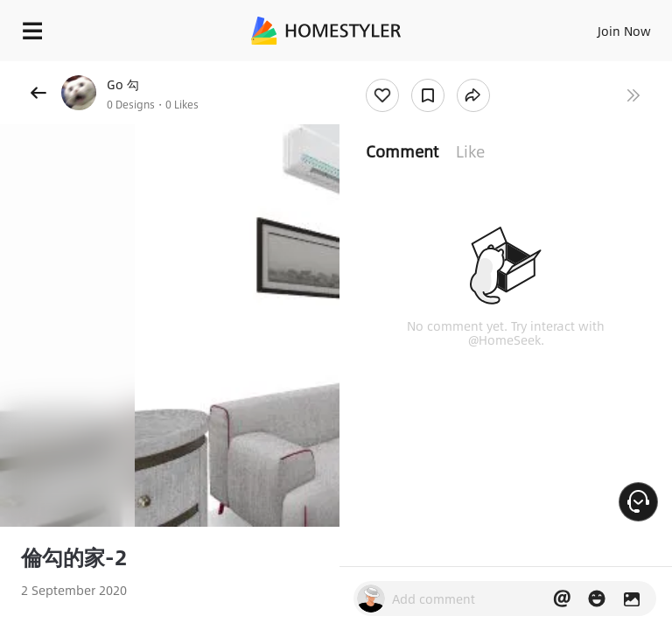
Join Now (624, 31)
